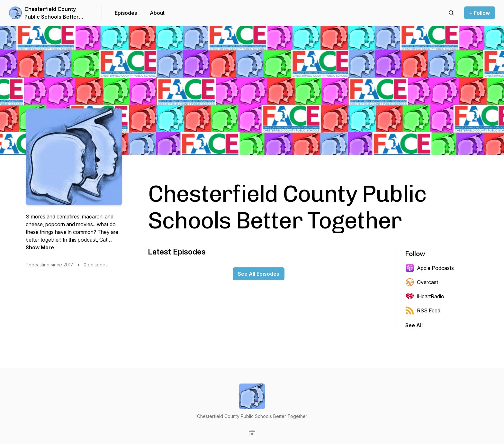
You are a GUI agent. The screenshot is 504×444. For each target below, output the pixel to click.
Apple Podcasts (430, 268)
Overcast (422, 282)
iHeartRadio (425, 296)
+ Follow (480, 13)
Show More (40, 247)
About (157, 13)
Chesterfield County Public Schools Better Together (52, 13)
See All (414, 325)
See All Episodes (259, 274)
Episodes (126, 13)
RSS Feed (423, 310)
